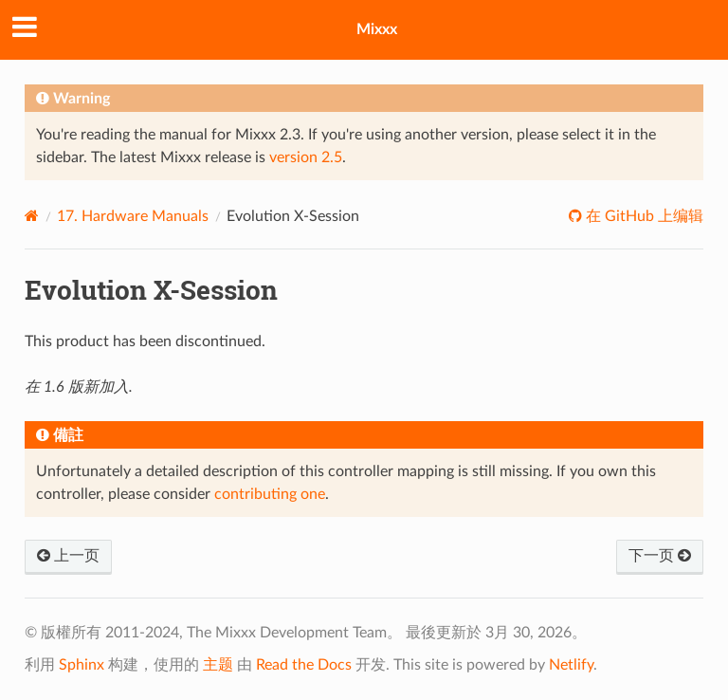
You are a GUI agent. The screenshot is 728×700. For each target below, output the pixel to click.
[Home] (32, 216)
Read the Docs (304, 665)
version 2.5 (306, 157)
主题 (218, 665)
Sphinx (82, 665)
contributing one (270, 494)
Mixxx (377, 29)
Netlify (571, 665)
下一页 (660, 556)
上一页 (68, 556)
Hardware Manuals (133, 216)
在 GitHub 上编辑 (643, 216)
